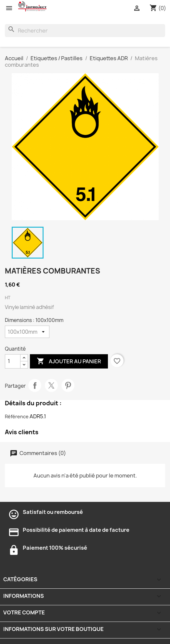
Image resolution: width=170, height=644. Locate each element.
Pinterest (68, 385)
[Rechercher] (85, 31)
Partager (35, 385)
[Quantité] (13, 361)
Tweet (51, 385)
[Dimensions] (27, 332)
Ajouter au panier (69, 361)
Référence (17, 416)
